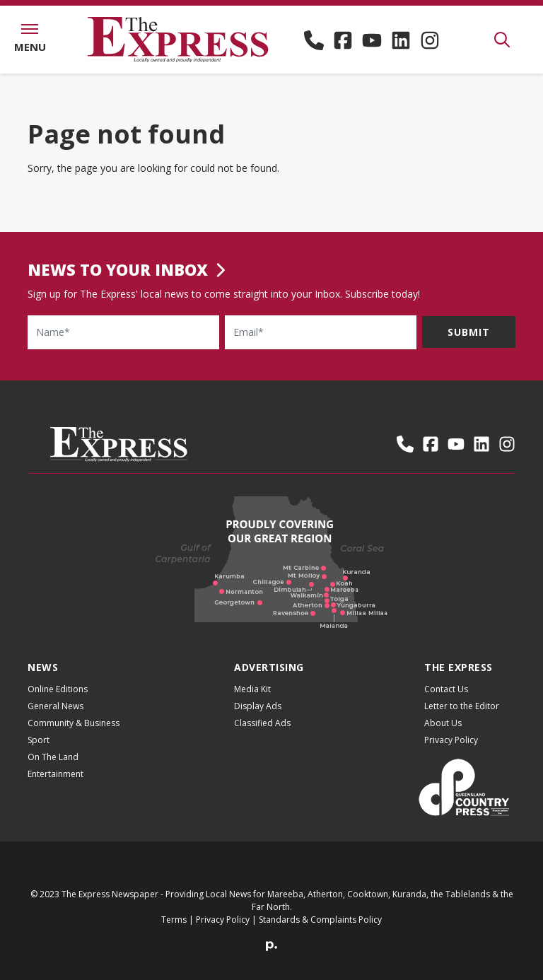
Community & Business (74, 734)
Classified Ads (262, 734)
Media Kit (252, 700)
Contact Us (446, 700)
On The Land (53, 768)
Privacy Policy (451, 751)
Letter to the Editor (462, 717)
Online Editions (58, 700)
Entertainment (56, 785)
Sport (39, 751)
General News (56, 717)
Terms (174, 931)
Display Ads (258, 717)
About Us (443, 734)
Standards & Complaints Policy (320, 931)
